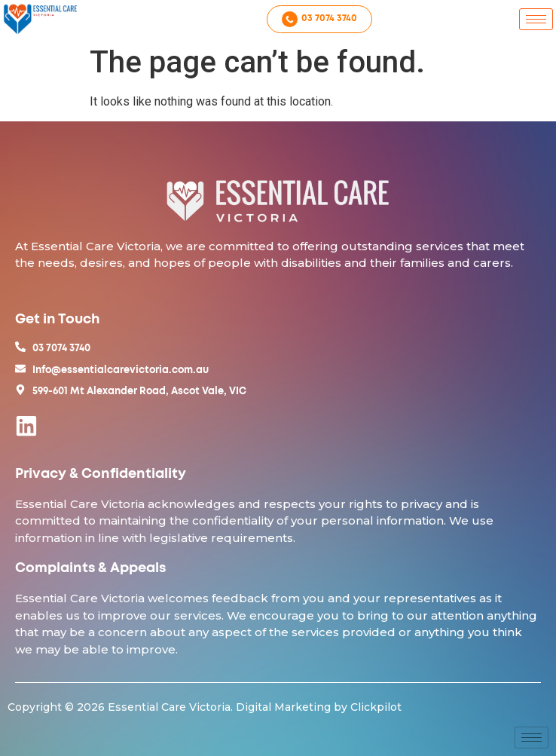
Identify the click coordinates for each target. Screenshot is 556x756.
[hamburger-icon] (536, 19)
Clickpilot (376, 707)
